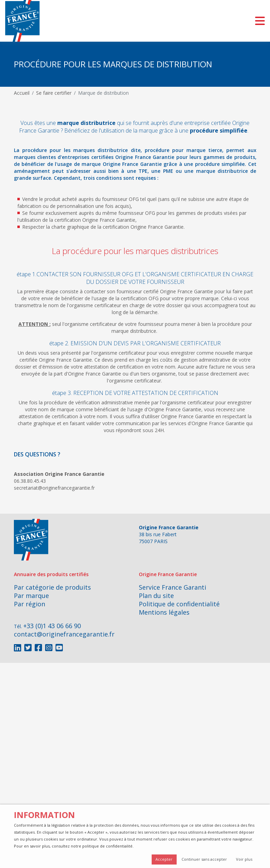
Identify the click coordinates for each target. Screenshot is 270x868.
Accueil (22, 93)
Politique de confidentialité (179, 604)
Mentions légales (164, 612)
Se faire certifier (54, 93)
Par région (29, 604)
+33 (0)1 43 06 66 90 (52, 626)
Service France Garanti (172, 587)
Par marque (31, 596)
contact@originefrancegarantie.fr (64, 634)
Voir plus (244, 859)
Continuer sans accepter (204, 859)
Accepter (164, 859)
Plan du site (156, 596)
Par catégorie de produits (52, 587)
